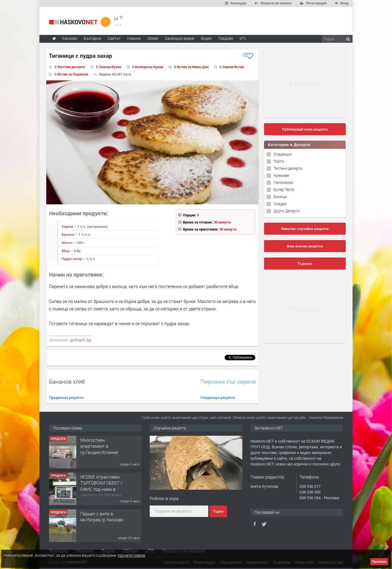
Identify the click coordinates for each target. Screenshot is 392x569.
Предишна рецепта (66, 397)
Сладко (280, 204)
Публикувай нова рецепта (305, 129)
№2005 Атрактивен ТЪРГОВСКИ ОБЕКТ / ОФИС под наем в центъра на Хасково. (101, 486)
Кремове (281, 175)
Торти (279, 161)
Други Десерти (287, 211)
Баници (280, 197)
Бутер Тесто (284, 190)
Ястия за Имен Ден (193, 67)
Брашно (68, 234)
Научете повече (131, 555)
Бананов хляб (67, 382)
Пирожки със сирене (228, 382)
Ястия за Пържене (73, 74)
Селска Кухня (110, 67)
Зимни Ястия (233, 67)
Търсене (305, 264)
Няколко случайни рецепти (305, 229)
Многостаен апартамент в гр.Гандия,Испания (99, 446)
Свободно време (180, 38)
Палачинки (283, 182)
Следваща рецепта (218, 397)
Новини (134, 38)
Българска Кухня (149, 67)
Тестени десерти (71, 67)
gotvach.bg (80, 340)
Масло (67, 243)
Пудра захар (72, 259)
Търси (218, 512)
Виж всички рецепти (305, 246)
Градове (226, 38)
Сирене (68, 226)
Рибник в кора (164, 498)
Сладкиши (283, 154)
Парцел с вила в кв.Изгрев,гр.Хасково (102, 517)
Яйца (66, 251)
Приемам (379, 562)
